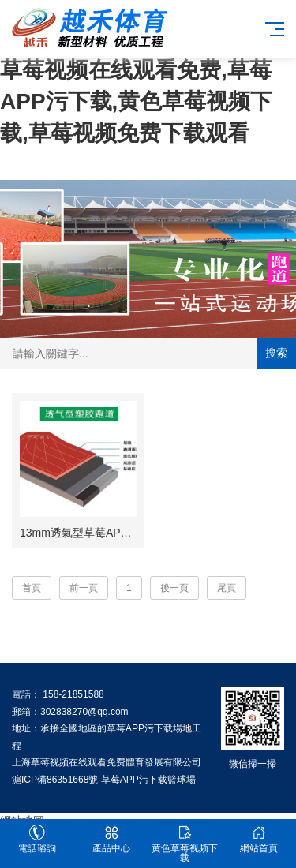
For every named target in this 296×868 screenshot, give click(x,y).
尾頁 (227, 588)
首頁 (32, 588)
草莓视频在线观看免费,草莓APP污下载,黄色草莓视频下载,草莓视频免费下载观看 (136, 101)
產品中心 (111, 839)
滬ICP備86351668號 (55, 780)
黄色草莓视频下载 (185, 844)
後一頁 (174, 588)
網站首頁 (259, 839)
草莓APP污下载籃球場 (148, 780)
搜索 (276, 353)
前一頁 (84, 588)
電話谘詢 (37, 839)
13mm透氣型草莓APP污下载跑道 (101, 533)
